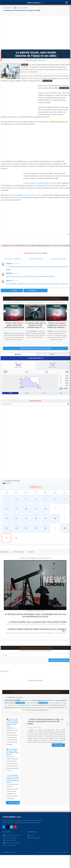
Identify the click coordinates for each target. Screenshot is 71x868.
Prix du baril (5, 671)
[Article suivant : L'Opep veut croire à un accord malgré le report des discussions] (35, 290)
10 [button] (26, 509)
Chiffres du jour (15, 697)
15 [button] (7, 518)
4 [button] (36, 499)
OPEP (48, 185)
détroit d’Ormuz (42, 708)
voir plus (8, 269)
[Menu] (67, 2)
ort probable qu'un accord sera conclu (27, 195)
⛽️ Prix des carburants (10, 845)
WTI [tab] (53, 354)
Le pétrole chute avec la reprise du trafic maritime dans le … (36, 325)
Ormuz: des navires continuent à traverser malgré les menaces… (57, 325)
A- (66, 13)
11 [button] (36, 509)
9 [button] (16, 509)
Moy (62, 389)
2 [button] (16, 499)
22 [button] (7, 528)
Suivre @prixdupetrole (36, 680)
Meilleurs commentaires (59, 259)
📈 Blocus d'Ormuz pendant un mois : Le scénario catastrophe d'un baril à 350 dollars (45, 722)
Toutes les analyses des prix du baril (16, 803)
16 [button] (16, 518)
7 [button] (65, 499)
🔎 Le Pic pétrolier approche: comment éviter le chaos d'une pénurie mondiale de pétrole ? (13, 779)
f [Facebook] (4, 827)
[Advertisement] (35, 33)
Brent (52, 76)
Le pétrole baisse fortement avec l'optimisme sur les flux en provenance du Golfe (35, 615)
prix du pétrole (46, 93)
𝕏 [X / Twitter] (8, 827)
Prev (5, 311)
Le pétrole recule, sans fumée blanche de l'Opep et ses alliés (36, 54)
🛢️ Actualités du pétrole (21, 8)
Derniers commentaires (36, 259)
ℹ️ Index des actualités (10, 840)
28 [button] (65, 528)
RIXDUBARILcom (12, 817)
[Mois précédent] (8, 487)
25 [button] (36, 528)
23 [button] (16, 528)
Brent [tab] (18, 354)
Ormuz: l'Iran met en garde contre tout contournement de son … (14, 326)
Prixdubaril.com (8, 8)
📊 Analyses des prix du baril (11, 843)
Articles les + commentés (13, 259)
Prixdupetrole (30, 241)
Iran (19, 708)
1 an (44, 393)
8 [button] (7, 509)
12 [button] (45, 509)
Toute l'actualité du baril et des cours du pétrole (35, 348)
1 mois (10, 393)
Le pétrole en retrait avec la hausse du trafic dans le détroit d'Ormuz (38, 622)
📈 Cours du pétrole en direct (12, 835)
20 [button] (55, 518)
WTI (62, 86)
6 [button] (55, 499)
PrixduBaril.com (8, 852)
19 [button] (45, 518)
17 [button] (26, 518)
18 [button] (36, 518)
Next (67, 311)
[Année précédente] (4, 487)
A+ (62, 13)
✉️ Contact (31, 835)
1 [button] (7, 499)
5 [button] (45, 499)
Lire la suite (58, 745)
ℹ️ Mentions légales (33, 838)
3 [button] (26, 499)
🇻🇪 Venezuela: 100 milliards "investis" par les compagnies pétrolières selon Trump (13, 723)
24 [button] (26, 528)
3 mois (27, 393)
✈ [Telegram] (12, 827)
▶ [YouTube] (15, 827)
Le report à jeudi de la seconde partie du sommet (40, 183)
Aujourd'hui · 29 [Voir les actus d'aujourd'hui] (35, 487)
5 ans (61, 393)
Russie (15, 188)
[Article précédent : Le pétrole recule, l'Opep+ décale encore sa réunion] (12, 290)
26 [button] (45, 528)
